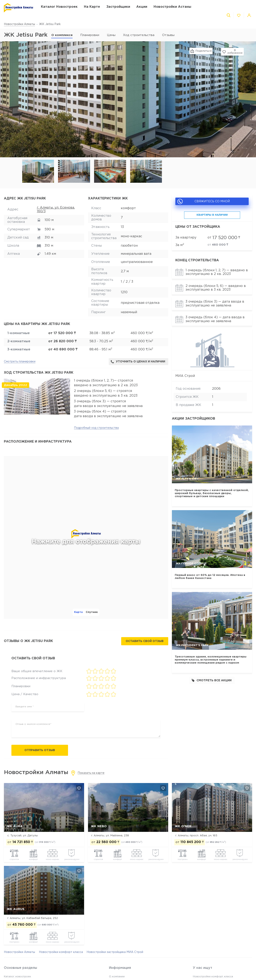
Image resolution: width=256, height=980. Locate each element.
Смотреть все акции (212, 680)
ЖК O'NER (183, 826)
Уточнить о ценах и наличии (138, 362)
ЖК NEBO (99, 826)
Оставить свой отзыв (145, 641)
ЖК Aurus (16, 909)
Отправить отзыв (40, 750)
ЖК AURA (15, 826)
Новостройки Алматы (19, 24)
